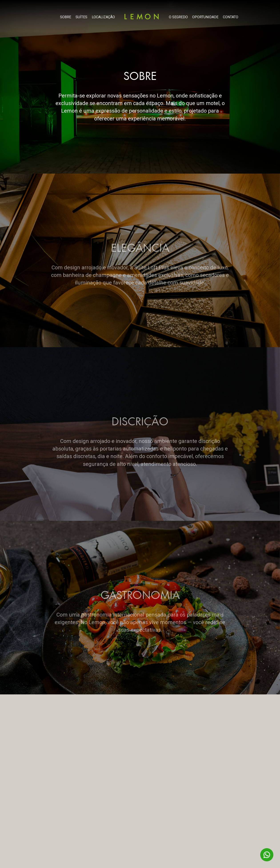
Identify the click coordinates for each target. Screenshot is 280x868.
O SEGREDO (178, 17)
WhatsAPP (267, 855)
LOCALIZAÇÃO (103, 17)
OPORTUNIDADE (205, 17)
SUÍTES (81, 17)
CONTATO (231, 17)
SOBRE (66, 17)
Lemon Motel (142, 16)
